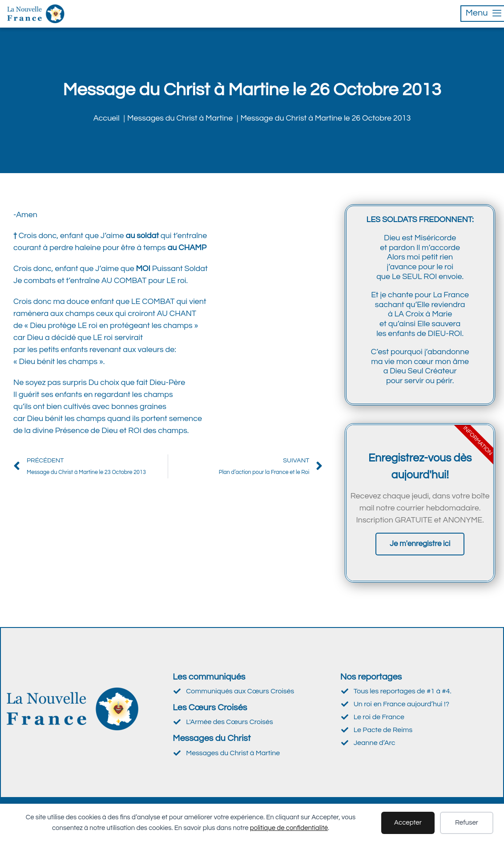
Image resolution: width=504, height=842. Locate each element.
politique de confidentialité (289, 828)
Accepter (408, 823)
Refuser (467, 823)
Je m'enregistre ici (420, 544)
